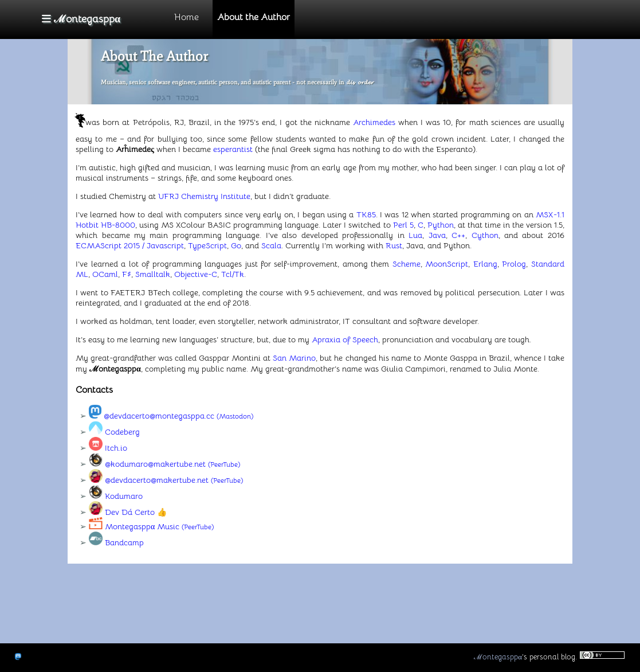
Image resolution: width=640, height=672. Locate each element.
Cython (485, 235)
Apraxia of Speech (345, 339)
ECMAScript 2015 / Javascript (130, 245)
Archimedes (374, 122)
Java (437, 235)
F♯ (127, 274)
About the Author (254, 17)
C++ (458, 235)
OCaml (105, 274)
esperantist (233, 149)
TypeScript (207, 245)
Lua (415, 235)
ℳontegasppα (498, 657)
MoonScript (447, 264)
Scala (271, 245)
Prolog (514, 264)
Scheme (407, 264)
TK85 (366, 214)
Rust (394, 245)
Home (186, 17)
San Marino (294, 358)
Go (236, 245)
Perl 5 (403, 225)
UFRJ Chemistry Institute (204, 196)
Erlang (485, 264)
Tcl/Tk (233, 274)
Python (441, 225)
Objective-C (196, 274)
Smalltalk (153, 274)
